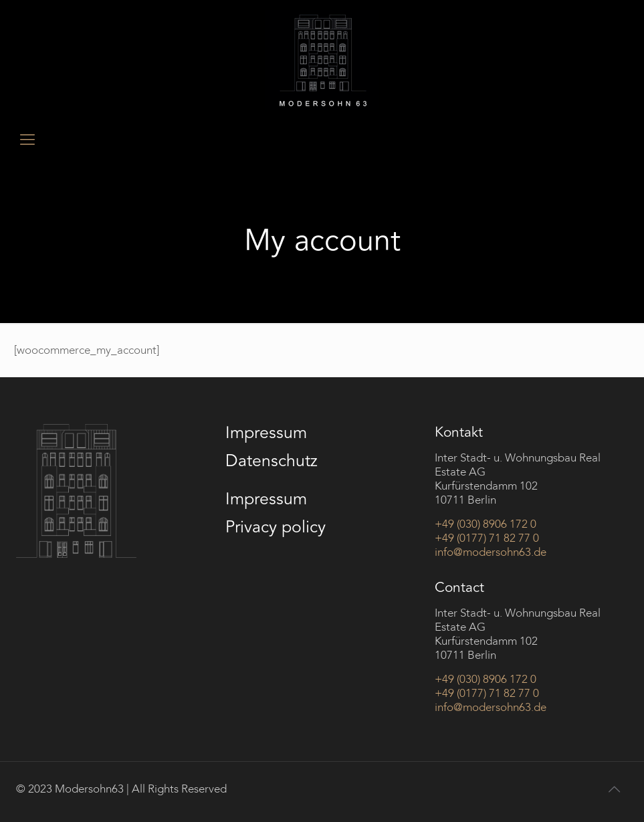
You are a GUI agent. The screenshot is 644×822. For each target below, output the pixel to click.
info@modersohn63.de (491, 552)
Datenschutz (272, 461)
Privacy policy (276, 527)
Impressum (266, 433)
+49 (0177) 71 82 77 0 (487, 538)
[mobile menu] (27, 140)
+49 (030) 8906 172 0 (486, 524)
